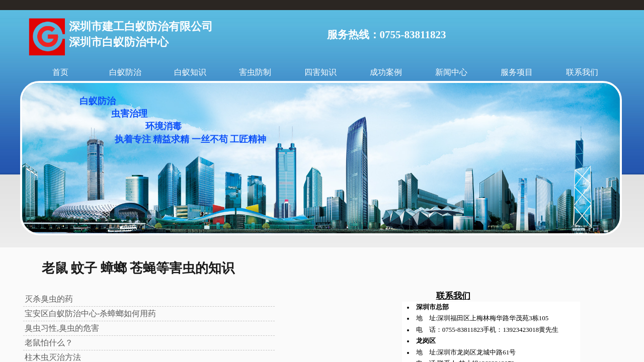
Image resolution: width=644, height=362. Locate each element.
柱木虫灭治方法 (53, 357)
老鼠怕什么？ (49, 343)
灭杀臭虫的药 (49, 299)
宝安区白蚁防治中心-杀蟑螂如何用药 (90, 313)
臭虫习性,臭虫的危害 (62, 328)
